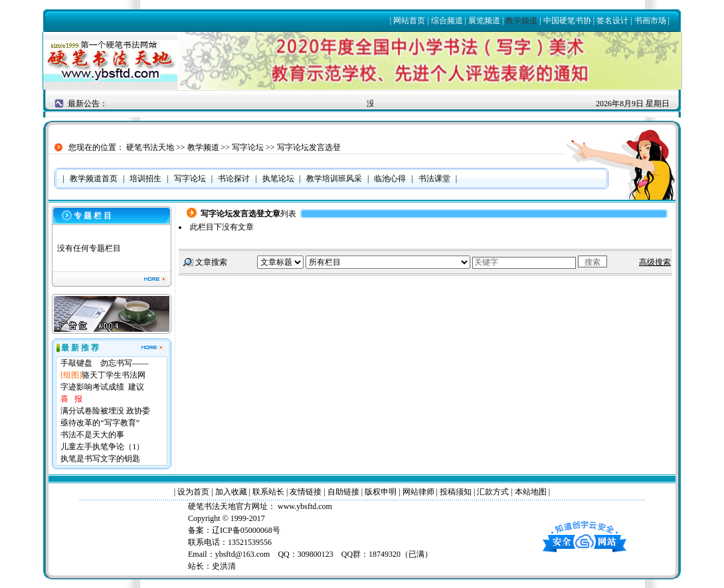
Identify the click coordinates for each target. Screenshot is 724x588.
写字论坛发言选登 (309, 147)
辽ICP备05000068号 (246, 530)
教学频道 (521, 21)
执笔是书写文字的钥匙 (100, 459)
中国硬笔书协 (567, 21)
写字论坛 (248, 147)
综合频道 (447, 21)
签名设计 (612, 21)
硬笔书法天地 (150, 147)
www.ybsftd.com (304, 506)
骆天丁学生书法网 (114, 375)
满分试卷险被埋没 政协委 (105, 411)
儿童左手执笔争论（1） (102, 447)
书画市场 (650, 21)
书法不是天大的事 (92, 435)
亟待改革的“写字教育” (100, 423)
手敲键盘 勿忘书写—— (104, 363)
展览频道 (484, 21)
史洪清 (224, 566)
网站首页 (409, 21)
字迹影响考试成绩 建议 (102, 387)
